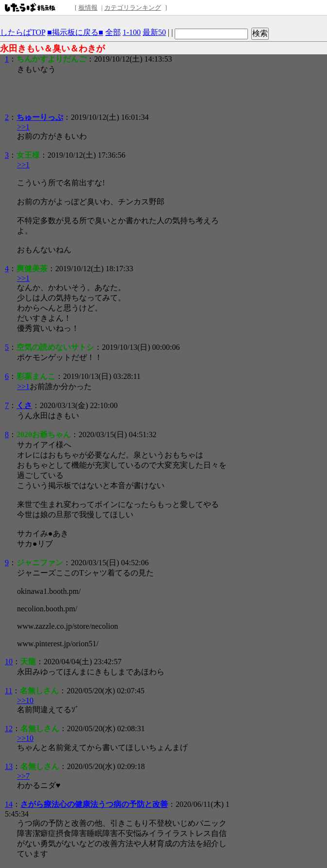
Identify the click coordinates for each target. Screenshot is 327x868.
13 (9, 766)
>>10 (25, 700)
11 (8, 691)
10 (9, 662)
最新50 (154, 32)
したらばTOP (23, 32)
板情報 (88, 8)
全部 (113, 32)
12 (9, 729)
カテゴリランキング (133, 8)
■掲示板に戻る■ (75, 32)
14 (9, 804)
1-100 (132, 32)
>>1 (23, 127)
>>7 (23, 776)
